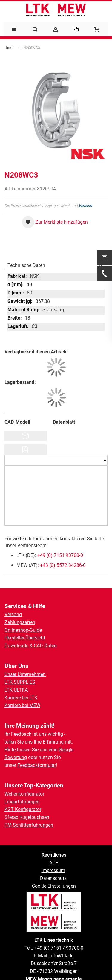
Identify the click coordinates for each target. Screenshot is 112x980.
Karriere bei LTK (21, 698)
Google (66, 750)
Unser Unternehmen (25, 674)
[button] (55, 222)
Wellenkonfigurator (24, 794)
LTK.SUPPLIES (20, 682)
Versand (85, 206)
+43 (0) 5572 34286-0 (63, 565)
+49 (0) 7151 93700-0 (60, 555)
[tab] (56, 264)
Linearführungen (22, 802)
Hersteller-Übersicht (25, 638)
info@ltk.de (62, 956)
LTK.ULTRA (17, 690)
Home (9, 48)
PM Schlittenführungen (29, 825)
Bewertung (16, 757)
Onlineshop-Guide (23, 630)
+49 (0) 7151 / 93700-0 (59, 948)
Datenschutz (53, 878)
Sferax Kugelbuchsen (27, 817)
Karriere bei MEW (22, 705)
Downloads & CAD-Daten (31, 646)
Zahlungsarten (20, 622)
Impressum (53, 870)
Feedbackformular (37, 765)
